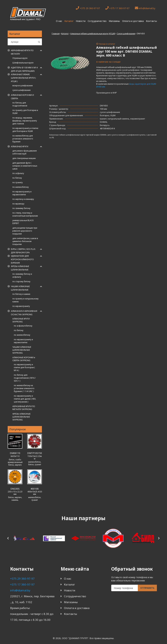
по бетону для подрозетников (20, 104)
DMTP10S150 (35, 453)
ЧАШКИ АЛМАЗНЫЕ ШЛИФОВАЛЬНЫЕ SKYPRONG (22, 350)
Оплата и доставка (133, 21)
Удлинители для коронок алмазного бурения (22, 259)
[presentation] (8, 538)
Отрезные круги (20, 58)
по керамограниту (21, 306)
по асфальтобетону (23, 326)
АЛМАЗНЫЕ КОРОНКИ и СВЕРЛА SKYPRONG (24, 359)
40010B (35, 489)
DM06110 (15, 453)
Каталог (69, 21)
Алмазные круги (20, 146)
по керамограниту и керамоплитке (22, 193)
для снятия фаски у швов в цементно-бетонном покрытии (25, 241)
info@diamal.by (145, 8)
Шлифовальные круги (23, 63)
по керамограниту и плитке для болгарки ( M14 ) (24, 367)
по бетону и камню (21, 294)
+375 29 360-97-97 (88, 8)
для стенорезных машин (24, 158)
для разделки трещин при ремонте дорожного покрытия (25, 231)
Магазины (114, 21)
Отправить (147, 588)
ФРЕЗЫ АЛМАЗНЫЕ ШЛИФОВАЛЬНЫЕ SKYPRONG (21, 417)
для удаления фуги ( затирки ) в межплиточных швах (25, 166)
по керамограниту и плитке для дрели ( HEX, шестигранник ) (25, 399)
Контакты (151, 21)
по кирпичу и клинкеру (23, 199)
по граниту (18, 182)
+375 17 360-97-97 (117, 8)
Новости (81, 21)
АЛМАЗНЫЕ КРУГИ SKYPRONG (21, 320)
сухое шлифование (21, 90)
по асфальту (18, 173)
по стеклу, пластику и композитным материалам (25, 214)
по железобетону (21, 187)
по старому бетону (21, 281)
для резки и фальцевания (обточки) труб (25, 152)
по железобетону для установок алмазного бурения (23, 139)
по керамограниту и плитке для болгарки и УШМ (25, 130)
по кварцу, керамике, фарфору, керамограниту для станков (25, 121)
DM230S (15, 489)
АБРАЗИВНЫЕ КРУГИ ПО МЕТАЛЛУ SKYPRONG (24, 408)
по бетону (17, 178)
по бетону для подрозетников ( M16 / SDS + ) (25, 378)
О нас (59, 21)
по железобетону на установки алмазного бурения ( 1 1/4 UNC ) (24, 388)
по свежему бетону (21, 208)
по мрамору (18, 204)
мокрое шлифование (23, 86)
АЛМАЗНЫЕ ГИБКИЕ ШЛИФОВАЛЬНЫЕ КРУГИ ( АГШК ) (23, 78)
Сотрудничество (97, 21)
